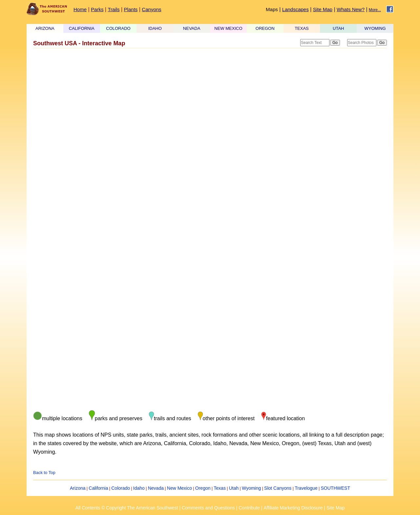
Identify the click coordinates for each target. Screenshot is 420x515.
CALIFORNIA (82, 28)
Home (80, 9)
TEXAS (302, 28)
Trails (114, 9)
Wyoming (251, 488)
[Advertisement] (210, 103)
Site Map (323, 9)
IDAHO (155, 28)
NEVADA (192, 28)
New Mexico (179, 488)
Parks (97, 9)
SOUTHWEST (336, 488)
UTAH (338, 28)
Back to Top (44, 473)
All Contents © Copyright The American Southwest (127, 508)
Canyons (151, 9)
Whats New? (351, 9)
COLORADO (118, 28)
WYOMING (375, 28)
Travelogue (306, 488)
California (98, 488)
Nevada (156, 488)
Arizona (78, 488)
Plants (131, 9)
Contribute (249, 508)
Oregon (203, 488)
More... (375, 10)
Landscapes (295, 9)
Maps (272, 9)
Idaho (139, 488)
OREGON (265, 28)
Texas (220, 488)
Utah (234, 488)
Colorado (121, 488)
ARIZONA (45, 28)
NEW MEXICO (228, 28)
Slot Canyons (278, 488)
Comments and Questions (208, 508)
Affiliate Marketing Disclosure (293, 508)
